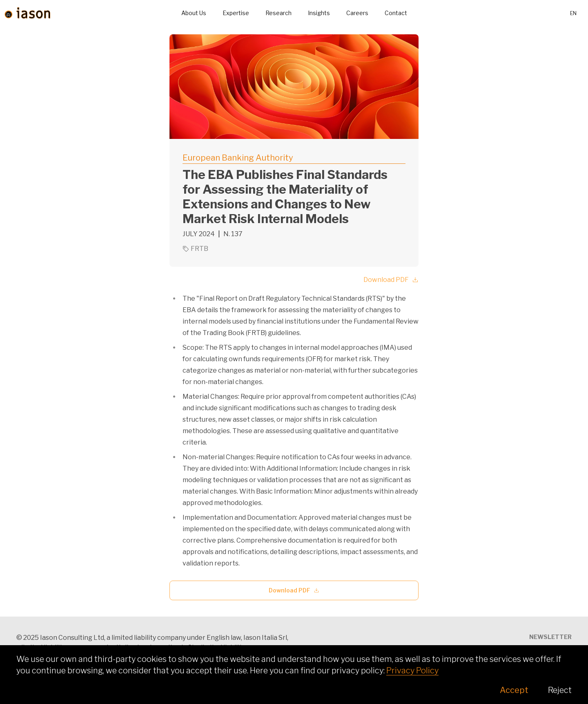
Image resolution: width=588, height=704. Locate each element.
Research (278, 13)
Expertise (236, 13)
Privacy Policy (412, 670)
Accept (514, 690)
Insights (319, 13)
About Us (194, 13)
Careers (357, 13)
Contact (396, 13)
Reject (560, 690)
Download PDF (391, 280)
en (573, 13)
